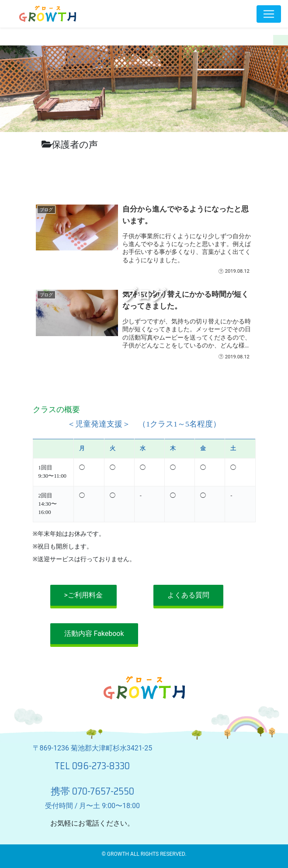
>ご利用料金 (83, 595)
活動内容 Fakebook (94, 634)
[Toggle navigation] (269, 14)
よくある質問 (188, 595)
